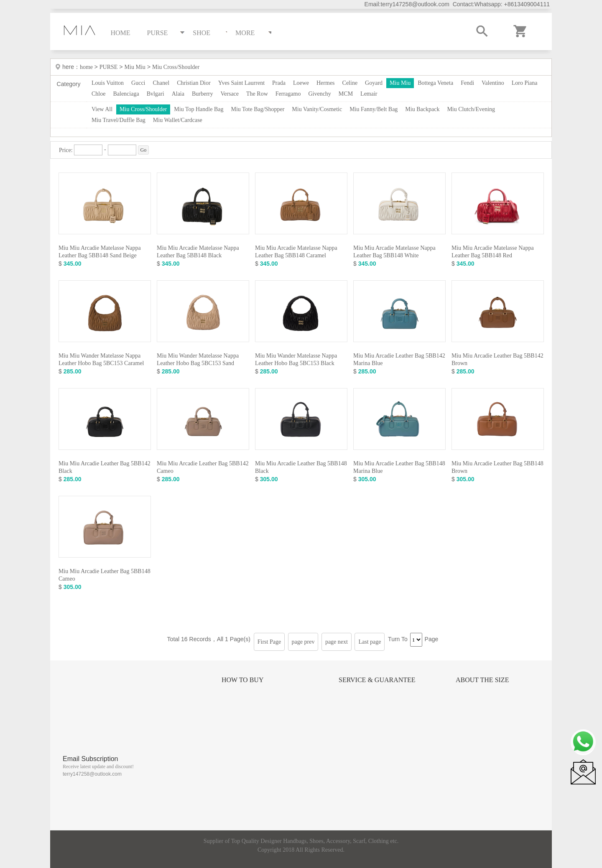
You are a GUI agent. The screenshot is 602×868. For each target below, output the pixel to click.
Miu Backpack (422, 109)
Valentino (493, 83)
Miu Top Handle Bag (199, 109)
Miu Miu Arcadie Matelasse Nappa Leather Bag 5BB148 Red (493, 252)
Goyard (374, 83)
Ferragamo (288, 94)
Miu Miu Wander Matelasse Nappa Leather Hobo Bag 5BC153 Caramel (101, 359)
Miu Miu (135, 67)
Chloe (98, 94)
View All (102, 109)
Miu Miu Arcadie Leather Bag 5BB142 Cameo (203, 467)
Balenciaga (126, 94)
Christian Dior (194, 83)
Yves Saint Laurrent (241, 83)
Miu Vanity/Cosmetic (317, 109)
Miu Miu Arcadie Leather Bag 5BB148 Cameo (105, 575)
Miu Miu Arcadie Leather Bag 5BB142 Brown (497, 359)
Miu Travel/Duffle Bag (119, 120)
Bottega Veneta (435, 83)
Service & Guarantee (377, 680)
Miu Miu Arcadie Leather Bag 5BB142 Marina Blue (399, 359)
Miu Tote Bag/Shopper (258, 109)
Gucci (138, 83)
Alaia (178, 94)
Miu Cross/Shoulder (176, 67)
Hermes (326, 83)
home (87, 67)
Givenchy (319, 94)
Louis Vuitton (108, 83)
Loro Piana (525, 83)
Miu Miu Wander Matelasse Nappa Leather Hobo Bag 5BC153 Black (296, 359)
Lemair (369, 94)
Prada (279, 83)
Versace (230, 94)
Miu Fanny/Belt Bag (374, 109)
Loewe (301, 83)
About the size (482, 680)
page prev (303, 642)
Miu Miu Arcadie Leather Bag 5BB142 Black (105, 467)
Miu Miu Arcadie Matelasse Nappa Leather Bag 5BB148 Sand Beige (100, 252)
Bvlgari (156, 94)
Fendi (467, 83)
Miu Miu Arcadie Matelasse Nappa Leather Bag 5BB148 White (394, 252)
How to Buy (242, 680)
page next (337, 642)
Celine (350, 83)
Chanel (161, 83)
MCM (346, 94)
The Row (257, 94)
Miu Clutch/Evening (471, 109)
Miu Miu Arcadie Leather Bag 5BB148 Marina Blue (399, 467)
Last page (370, 642)
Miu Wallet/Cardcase (178, 120)
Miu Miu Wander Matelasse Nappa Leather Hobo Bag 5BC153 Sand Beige (198, 363)
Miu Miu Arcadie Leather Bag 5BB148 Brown (497, 467)
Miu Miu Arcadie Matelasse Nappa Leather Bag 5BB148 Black (198, 252)
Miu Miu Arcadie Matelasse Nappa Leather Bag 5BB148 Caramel (296, 252)
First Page (269, 642)
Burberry (203, 94)
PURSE (109, 67)
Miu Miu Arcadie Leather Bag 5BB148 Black (301, 467)
